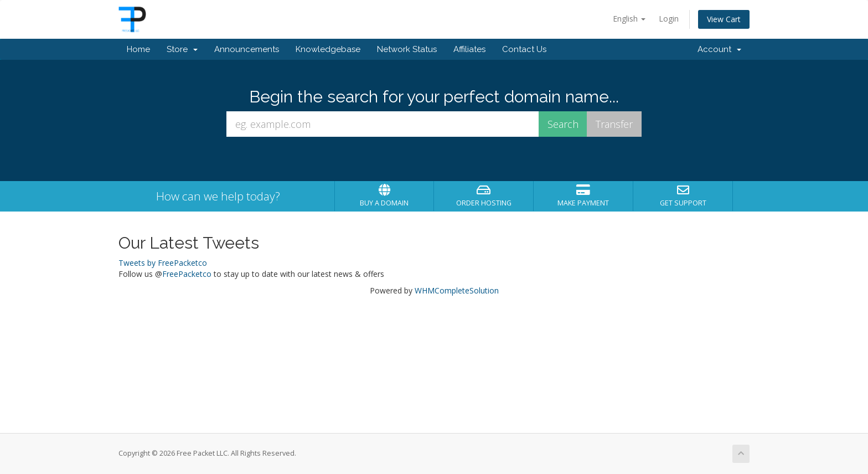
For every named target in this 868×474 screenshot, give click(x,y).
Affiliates (469, 49)
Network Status (407, 49)
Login (669, 19)
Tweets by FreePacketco (163, 263)
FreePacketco (187, 274)
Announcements (247, 49)
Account (719, 49)
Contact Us (524, 49)
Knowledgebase (328, 49)
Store (182, 49)
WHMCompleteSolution (457, 290)
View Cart (724, 19)
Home (138, 49)
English (629, 19)
